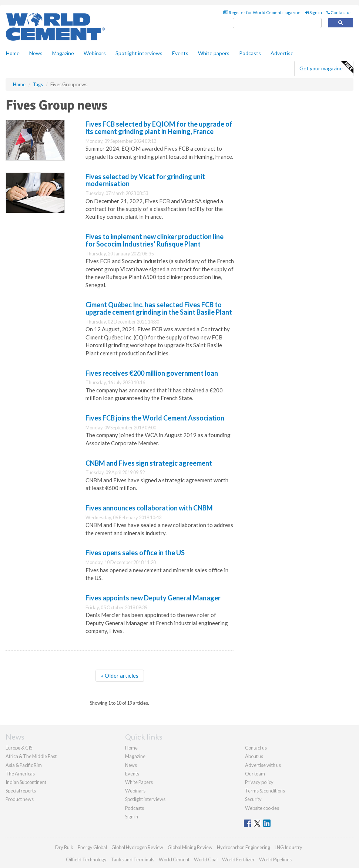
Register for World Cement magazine (262, 12)
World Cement (174, 859)
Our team (255, 774)
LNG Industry (288, 847)
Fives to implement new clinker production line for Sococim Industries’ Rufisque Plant (155, 240)
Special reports (21, 791)
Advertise (282, 53)
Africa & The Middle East (31, 756)
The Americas (20, 774)
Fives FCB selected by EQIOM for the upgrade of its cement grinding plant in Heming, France (159, 128)
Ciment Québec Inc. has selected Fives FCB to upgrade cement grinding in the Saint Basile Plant (159, 308)
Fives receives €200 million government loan (152, 373)
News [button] (36, 53)
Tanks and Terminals (133, 859)
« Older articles (120, 676)
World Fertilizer (238, 859)
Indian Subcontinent (26, 782)
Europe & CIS (19, 748)
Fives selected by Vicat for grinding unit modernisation (145, 180)
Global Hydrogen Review (137, 847)
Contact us (339, 12)
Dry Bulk (64, 847)
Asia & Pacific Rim (24, 765)
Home (13, 53)
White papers (214, 53)
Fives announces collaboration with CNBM (149, 508)
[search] (277, 23)
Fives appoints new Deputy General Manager (153, 598)
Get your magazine (326, 67)
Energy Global (92, 847)
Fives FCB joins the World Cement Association (155, 418)
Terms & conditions (265, 791)
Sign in (313, 12)
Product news (20, 799)
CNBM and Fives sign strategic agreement (149, 463)
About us (254, 756)
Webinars (95, 53)
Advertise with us (263, 765)
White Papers (139, 782)
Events (180, 53)
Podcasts (250, 53)
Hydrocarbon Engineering (244, 847)
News (131, 765)
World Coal (206, 859)
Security (253, 799)
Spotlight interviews (139, 53)
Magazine (63, 53)
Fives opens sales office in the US (135, 553)
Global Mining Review (190, 847)
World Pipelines (275, 859)
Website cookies (262, 808)
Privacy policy (259, 782)
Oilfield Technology (86, 859)
